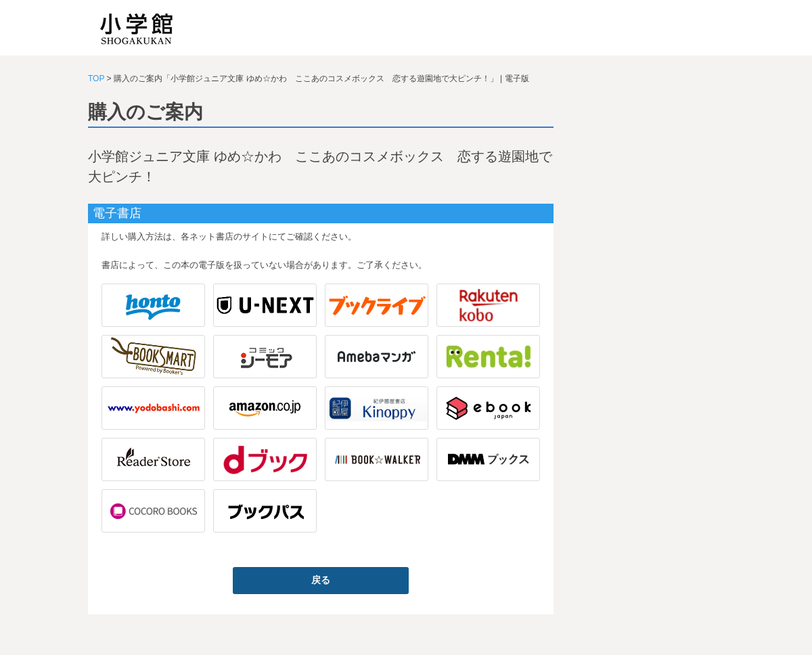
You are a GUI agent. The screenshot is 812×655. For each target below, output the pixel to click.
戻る (321, 580)
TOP (96, 78)
